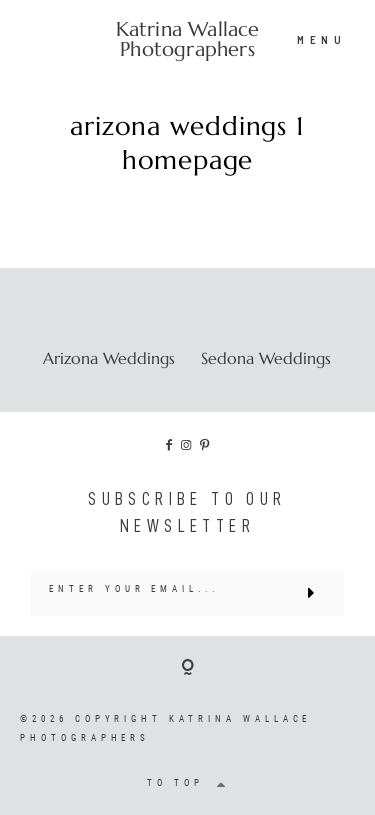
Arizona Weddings (109, 358)
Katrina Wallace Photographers (188, 40)
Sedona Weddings (266, 358)
